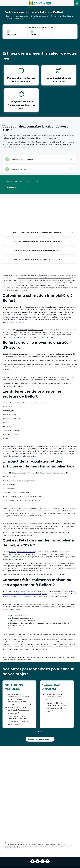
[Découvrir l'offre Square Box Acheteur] (67, 704)
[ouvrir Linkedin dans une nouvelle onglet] (37, 861)
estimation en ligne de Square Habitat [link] (30, 330)
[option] (16, 33)
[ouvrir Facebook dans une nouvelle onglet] (32, 861)
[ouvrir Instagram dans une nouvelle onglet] (47, 861)
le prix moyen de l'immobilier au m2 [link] (22, 552)
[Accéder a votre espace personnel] (77, 3)
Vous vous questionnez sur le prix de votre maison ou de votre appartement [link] (44, 278)
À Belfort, (6, 552)
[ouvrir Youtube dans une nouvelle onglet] (42, 861)
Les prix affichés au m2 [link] (11, 446)
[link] (40, 739)
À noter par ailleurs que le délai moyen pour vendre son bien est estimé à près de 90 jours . (35, 575)
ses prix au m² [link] (53, 138)
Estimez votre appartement (22, 159)
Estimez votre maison (20, 169)
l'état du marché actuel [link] (19, 319)
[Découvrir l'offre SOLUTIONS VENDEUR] (30, 704)
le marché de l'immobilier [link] (50, 533)
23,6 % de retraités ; (9, 477)
